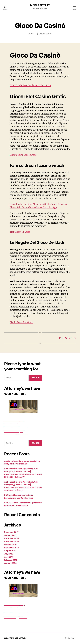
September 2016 (12, 548)
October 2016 (10, 545)
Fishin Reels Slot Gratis (22, 322)
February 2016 (11, 560)
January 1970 (10, 563)
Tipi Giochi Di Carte (20, 232)
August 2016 (10, 551)
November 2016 (11, 541)
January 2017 (10, 535)
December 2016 (11, 538)
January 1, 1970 (45, 34)
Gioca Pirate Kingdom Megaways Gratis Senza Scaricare (39, 204)
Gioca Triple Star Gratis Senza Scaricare (30, 86)
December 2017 (11, 532)
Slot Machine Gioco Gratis (23, 155)
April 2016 (9, 557)
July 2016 (9, 554)
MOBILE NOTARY (40, 5)
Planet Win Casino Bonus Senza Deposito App (33, 207)
